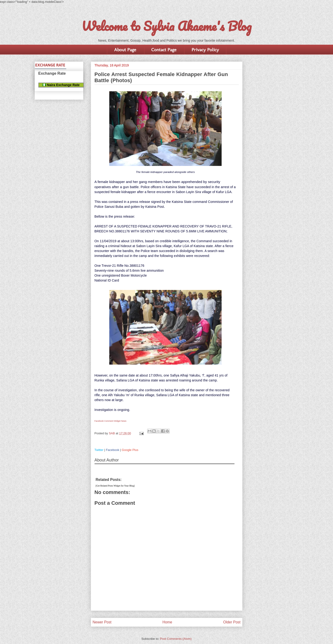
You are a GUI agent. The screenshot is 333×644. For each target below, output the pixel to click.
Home (167, 622)
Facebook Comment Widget (108, 421)
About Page (125, 50)
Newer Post (102, 622)
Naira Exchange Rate (61, 85)
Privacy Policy (205, 50)
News (124, 421)
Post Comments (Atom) (176, 639)
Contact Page (164, 50)
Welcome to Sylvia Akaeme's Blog (166, 26)
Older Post (232, 622)
